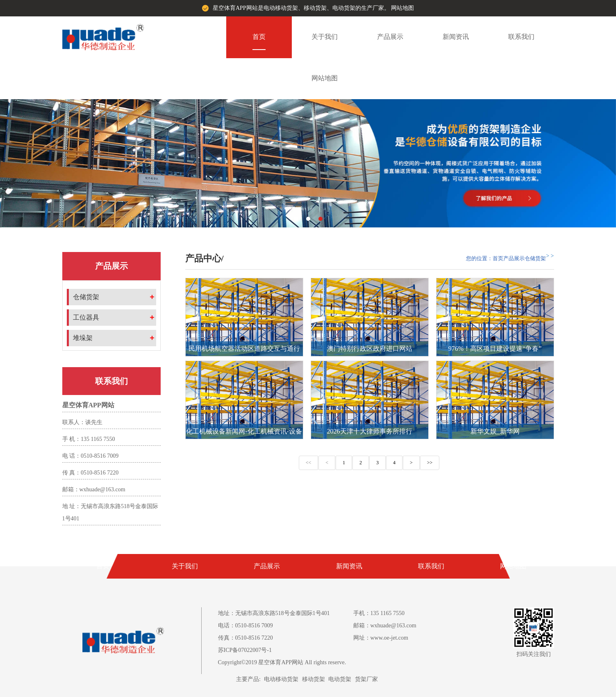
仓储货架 (86, 297)
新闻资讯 (456, 37)
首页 (259, 37)
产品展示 (390, 37)
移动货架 (314, 679)
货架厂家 (366, 679)
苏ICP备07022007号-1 (245, 650)
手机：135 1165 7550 (379, 613)
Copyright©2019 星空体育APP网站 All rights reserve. (282, 662)
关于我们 (325, 37)
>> (430, 463)
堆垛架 (83, 338)
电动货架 (340, 679)
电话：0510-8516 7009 (245, 625)
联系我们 (521, 37)
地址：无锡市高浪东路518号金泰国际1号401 (274, 613)
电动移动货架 (281, 679)
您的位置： (479, 258)
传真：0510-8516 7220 (245, 638)
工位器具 (86, 317)
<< (309, 463)
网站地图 (402, 8)
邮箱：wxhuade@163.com (385, 625)
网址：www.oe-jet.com (381, 638)
